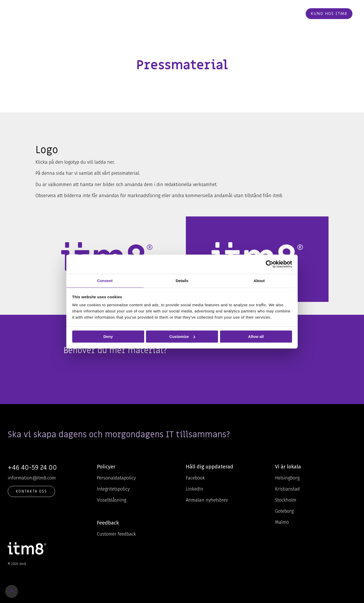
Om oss (183, 14)
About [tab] (259, 281)
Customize (182, 337)
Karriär (225, 14)
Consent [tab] (105, 281)
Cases (204, 14)
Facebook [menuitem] (195, 478)
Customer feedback (116, 534)
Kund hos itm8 (329, 14)
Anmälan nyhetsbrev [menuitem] (207, 500)
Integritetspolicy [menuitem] (113, 489)
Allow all (256, 337)
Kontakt (250, 14)
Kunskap (156, 14)
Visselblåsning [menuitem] (112, 500)
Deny (108, 337)
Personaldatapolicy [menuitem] (116, 478)
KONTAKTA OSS (31, 491)
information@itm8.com (32, 478)
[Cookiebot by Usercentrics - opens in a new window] (270, 264)
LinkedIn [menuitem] (195, 489)
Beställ (275, 14)
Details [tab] (182, 281)
